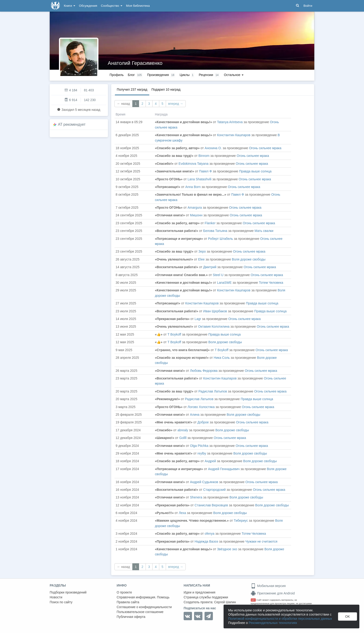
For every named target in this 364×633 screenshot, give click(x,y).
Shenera (196, 497)
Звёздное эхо (227, 549)
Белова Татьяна (215, 231)
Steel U (218, 275)
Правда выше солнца (255, 171)
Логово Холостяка (201, 407)
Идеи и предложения (200, 592)
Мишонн (196, 215)
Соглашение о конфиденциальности (144, 607)
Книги (70, 6)
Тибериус (241, 521)
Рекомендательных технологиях (273, 623)
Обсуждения (88, 6)
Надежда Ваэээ (206, 541)
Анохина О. (213, 148)
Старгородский (214, 490)
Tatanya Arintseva (230, 122)
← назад (123, 104)
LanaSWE (224, 283)
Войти (308, 6)
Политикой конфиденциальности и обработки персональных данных (280, 619)
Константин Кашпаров (234, 135)
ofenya (210, 534)
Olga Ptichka (199, 446)
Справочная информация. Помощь (143, 597)
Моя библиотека (138, 6)
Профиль (117, 75)
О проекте (124, 592)
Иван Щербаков (215, 311)
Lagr (198, 319)
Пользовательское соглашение (140, 612)
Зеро (202, 251)
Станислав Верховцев (211, 505)
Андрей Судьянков (204, 482)
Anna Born (193, 187)
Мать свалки (264, 231)
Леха (182, 513)
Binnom (204, 156)
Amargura (195, 208)
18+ (253, 600)
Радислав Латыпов (213, 391)
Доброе (204, 422)
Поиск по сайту (61, 602)
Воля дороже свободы (249, 259)
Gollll (183, 438)
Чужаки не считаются (261, 541)
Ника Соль (222, 358)
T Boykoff (174, 334)
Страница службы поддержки (206, 597)
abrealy (183, 430)
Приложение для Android (273, 593)
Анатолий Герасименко (135, 63)
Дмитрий (210, 267)
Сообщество (112, 6)
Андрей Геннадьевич (224, 469)
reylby (202, 453)
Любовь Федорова (204, 371)
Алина (195, 415)
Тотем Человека (271, 283)
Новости (56, 597)
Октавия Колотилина (214, 326)
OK (348, 617)
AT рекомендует (72, 124)
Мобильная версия (268, 586)
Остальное (234, 75)
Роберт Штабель (220, 239)
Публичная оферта (131, 617)
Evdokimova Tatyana (193, 164)
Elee (201, 259)
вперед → (176, 104)
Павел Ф (206, 171)
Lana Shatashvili (200, 179)
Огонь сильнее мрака (265, 148)
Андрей (210, 461)
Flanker (210, 223)
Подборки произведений (68, 592)
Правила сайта (128, 602)
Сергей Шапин (225, 602)
